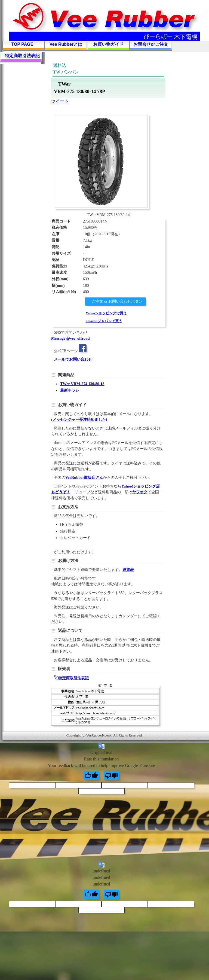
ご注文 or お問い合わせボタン (117, 301)
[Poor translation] (112, 776)
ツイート (60, 101)
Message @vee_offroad (70, 338)
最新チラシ (70, 390)
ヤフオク (140, 492)
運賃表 (128, 570)
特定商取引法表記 (22, 56)
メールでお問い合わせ (73, 359)
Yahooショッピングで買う (106, 313)
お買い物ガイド (108, 44)
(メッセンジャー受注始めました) (79, 419)
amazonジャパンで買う (104, 321)
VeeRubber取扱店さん (84, 477)
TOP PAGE (22, 44)
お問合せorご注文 (151, 44)
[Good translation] (91, 776)
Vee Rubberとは (66, 44)
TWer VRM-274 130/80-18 (82, 384)
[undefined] (91, 894)
